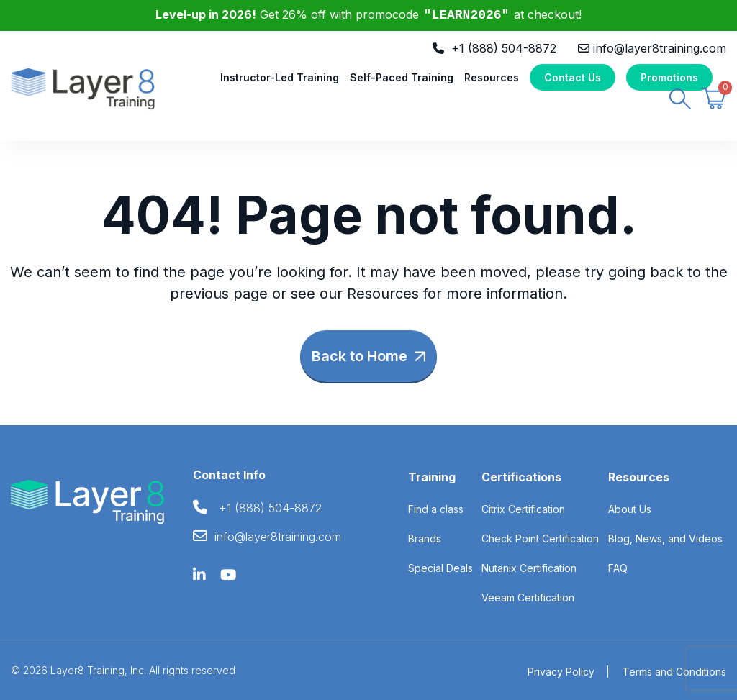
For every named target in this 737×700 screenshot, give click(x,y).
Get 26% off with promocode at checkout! (369, 14)
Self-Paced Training (402, 78)
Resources (492, 78)
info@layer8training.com (660, 48)
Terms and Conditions (674, 672)
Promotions (669, 78)
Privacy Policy (561, 672)
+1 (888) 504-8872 (504, 48)
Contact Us (573, 78)
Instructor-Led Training (280, 78)
